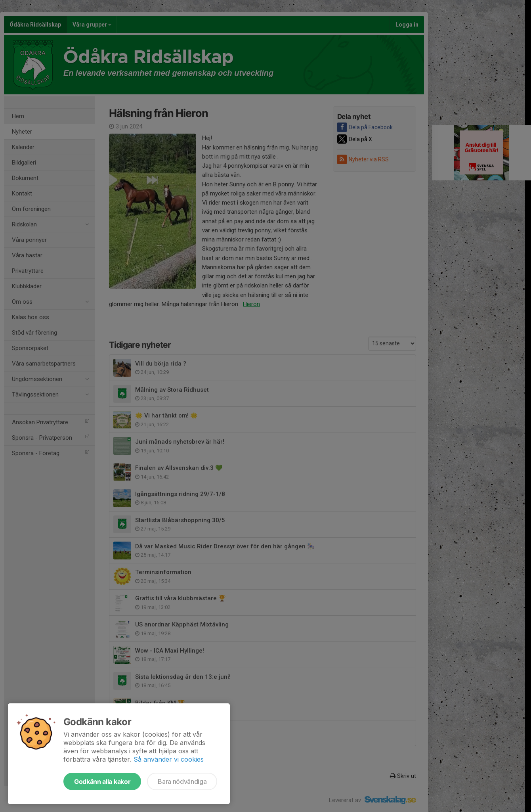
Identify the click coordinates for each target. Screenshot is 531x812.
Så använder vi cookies (169, 759)
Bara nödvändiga (182, 781)
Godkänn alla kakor (102, 781)
